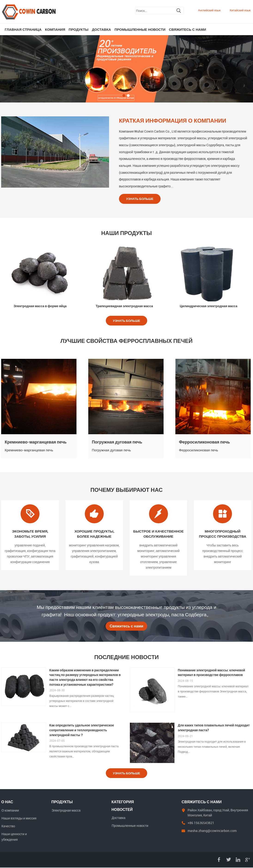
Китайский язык (240, 10)
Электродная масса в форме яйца (40, 306)
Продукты (79, 29)
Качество (8, 826)
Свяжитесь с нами (187, 29)
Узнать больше (140, 199)
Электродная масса (66, 811)
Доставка (102, 29)
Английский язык (209, 10)
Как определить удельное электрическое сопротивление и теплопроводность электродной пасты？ (82, 730)
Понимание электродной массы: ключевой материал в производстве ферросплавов (211, 673)
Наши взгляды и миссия (19, 818)
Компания (55, 29)
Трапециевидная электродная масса (124, 306)
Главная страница (23, 29)
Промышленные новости (140, 29)
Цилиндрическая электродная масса (209, 306)
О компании (10, 811)
